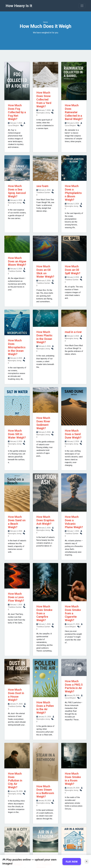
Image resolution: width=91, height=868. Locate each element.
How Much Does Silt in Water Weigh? (17, 434)
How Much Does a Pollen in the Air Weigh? (45, 708)
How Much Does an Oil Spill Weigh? (73, 270)
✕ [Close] (87, 861)
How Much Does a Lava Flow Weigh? (16, 597)
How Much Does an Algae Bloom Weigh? (17, 261)
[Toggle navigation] (82, 6)
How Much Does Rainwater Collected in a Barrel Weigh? (74, 112)
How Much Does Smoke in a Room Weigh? (73, 779)
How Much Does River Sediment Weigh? (43, 423)
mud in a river (73, 332)
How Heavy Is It (19, 6)
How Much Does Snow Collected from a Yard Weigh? (44, 99)
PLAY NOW (72, 861)
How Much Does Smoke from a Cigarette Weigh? (73, 613)
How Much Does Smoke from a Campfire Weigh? (44, 613)
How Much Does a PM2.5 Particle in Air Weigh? (74, 686)
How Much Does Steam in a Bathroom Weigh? (45, 791)
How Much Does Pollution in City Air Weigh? (15, 780)
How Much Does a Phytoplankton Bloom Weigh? (73, 193)
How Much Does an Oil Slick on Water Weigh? (45, 272)
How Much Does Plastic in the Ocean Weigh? (44, 337)
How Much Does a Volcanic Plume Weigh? (74, 522)
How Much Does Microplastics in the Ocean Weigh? (17, 347)
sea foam (42, 186)
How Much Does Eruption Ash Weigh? (45, 520)
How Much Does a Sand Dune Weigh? (73, 434)
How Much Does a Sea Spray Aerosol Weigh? (17, 191)
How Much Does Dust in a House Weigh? (16, 695)
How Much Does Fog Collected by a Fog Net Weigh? (17, 112)
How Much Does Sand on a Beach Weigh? (17, 522)
